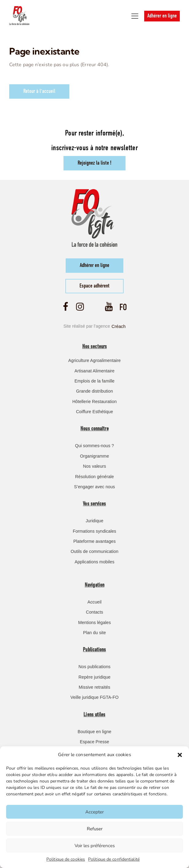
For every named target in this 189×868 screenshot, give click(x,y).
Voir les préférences (95, 846)
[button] (180, 755)
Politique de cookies (66, 859)
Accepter (94, 812)
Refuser (95, 829)
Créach (119, 326)
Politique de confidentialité (114, 859)
